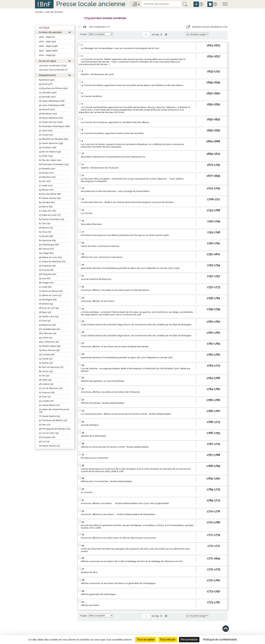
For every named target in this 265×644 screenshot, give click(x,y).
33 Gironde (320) (47, 97)
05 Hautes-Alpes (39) (50, 346)
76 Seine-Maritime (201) (51, 118)
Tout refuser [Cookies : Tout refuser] (168, 640)
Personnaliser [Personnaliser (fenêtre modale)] (189, 640)
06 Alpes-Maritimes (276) (52, 101)
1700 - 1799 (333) (47, 41)
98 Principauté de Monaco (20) (55, 429)
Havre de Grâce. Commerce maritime (100, 246)
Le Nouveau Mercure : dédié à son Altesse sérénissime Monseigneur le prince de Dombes (127, 202)
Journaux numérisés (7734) (53, 65)
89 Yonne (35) (46, 371)
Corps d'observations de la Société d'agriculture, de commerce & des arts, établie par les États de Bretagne (136, 325)
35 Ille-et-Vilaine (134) (50, 152)
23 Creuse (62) (46, 270)
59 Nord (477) (46, 84)
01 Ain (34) (44, 376)
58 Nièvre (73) (46, 228)
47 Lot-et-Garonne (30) (51, 388)
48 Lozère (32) (46, 384)
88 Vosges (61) (46, 283)
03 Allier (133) (46, 156)
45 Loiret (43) (46, 338)
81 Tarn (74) (45, 223)
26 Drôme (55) (46, 304)
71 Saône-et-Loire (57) (50, 295)
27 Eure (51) (45, 321)
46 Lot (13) (44, 441)
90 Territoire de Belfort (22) (53, 420)
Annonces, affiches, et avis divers (98, 301)
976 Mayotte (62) (48, 274)
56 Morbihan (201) (48, 114)
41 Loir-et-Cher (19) (49, 433)
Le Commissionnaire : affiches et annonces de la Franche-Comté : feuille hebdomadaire (126, 414)
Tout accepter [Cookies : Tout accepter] (146, 640)
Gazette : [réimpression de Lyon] (97, 74)
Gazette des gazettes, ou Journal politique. (103, 381)
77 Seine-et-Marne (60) (51, 291)
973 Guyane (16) (47, 437)
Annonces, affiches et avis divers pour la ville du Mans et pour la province (118, 538)
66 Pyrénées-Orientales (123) (54, 164)
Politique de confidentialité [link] (220, 640)
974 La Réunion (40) (49, 342)
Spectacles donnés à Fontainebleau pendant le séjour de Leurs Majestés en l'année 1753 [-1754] (130, 268)
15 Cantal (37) (46, 359)
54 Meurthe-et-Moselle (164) (54, 139)
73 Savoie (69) (46, 236)
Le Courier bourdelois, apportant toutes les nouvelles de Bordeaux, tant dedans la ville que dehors (132, 85)
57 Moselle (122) (47, 169)
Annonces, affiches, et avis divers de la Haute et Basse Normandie (115, 347)
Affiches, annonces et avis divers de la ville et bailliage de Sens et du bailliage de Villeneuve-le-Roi (132, 561)
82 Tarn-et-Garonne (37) (51, 367)
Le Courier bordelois (91, 96)
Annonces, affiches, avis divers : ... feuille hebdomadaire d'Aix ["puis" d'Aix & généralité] (125, 503)
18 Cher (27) (45, 397)
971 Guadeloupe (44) (49, 329)
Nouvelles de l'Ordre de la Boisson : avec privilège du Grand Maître (115, 191)
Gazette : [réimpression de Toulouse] (100, 168)
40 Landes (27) (46, 401)
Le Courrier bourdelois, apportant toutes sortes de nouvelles (112, 133)
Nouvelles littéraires (91, 224)
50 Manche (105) (47, 177)
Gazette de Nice (89, 572)
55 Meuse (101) (46, 190)
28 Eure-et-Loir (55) (49, 308)
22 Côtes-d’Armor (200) (51, 122)
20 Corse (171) (46, 135)
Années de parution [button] (50, 32)
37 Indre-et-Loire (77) (50, 215)
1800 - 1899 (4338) (48, 46)
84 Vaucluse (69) (47, 240)
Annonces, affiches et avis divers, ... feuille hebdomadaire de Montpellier (118, 514)
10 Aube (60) (45, 287)
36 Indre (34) (45, 380)
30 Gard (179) (46, 131)
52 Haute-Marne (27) (49, 405)
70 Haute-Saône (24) (49, 416)
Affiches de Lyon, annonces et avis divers (102, 257)
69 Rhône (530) (47, 80)
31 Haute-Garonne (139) (51, 143)
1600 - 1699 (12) (47, 37)
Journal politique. (90, 425)
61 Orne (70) (45, 232)
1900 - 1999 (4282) (48, 51)
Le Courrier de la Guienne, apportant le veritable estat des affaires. (115, 122)
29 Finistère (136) (48, 147)
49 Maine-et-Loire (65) (50, 257)
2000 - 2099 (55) (47, 55)
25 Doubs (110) (46, 173)
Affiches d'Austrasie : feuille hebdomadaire (103, 403)
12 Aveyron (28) (47, 392)
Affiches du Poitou (90, 605)
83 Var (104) (45, 181)
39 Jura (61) (45, 278)
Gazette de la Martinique (93, 436)
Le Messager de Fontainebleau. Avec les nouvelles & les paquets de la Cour (120, 48)
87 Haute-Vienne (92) (50, 198)
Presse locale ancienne (91, 4)
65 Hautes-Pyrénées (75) (52, 219)
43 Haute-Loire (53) (49, 316)
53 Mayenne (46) (47, 325)
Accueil (39, 12)
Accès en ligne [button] (47, 61)
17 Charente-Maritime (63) (52, 262)
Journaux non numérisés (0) (53, 70)
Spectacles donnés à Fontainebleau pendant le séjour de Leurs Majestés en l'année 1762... (127, 357)
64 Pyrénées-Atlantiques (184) (54, 126)
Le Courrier (87, 213)
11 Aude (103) (46, 185)
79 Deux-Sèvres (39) (49, 350)
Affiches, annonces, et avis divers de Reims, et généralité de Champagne (118, 583)
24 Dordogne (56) (48, 300)
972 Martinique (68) (49, 245)
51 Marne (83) (46, 207)
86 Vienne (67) (46, 249)
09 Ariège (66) (46, 253)
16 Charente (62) (47, 266)
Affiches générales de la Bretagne (98, 594)
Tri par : (84, 34)
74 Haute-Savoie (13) (49, 446)
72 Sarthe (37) (46, 363)
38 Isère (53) (45, 312)
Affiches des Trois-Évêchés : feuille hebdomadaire (107, 481)
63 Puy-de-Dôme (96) (50, 194)
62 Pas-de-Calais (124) (50, 160)
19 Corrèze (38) (47, 354)
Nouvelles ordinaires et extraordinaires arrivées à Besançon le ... (114, 157)
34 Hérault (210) (47, 109)
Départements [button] (47, 75)
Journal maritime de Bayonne (96, 279)
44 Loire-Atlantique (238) (52, 105)
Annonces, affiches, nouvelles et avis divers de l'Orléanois (110, 392)
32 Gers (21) (45, 425)
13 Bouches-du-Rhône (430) (53, 88)
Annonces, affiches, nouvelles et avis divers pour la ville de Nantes (115, 290)
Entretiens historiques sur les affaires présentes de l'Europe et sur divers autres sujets (125, 235)
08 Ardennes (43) (48, 333)
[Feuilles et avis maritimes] (94, 458)
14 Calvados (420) (48, 93)
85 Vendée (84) (47, 202)
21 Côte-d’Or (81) (47, 211)
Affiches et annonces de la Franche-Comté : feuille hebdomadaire (115, 447)
